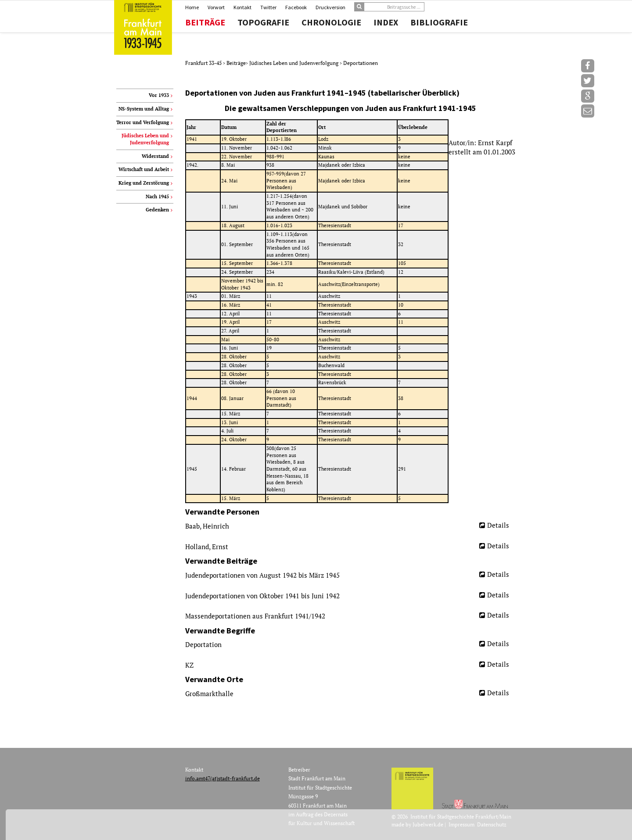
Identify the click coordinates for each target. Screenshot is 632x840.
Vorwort (216, 7)
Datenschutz (492, 824)
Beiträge (205, 22)
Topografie (263, 22)
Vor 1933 (159, 95)
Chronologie (331, 22)
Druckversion (330, 7)
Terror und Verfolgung (143, 122)
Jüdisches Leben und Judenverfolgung (294, 63)
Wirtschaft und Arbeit (144, 169)
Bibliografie (439, 22)
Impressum (461, 824)
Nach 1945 (157, 197)
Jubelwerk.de (428, 824)
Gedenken (157, 210)
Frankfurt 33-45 (204, 63)
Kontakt (242, 7)
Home (192, 7)
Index (386, 22)
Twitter (268, 7)
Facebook (296, 7)
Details (498, 525)
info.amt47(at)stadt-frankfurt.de (223, 778)
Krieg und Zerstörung (144, 183)
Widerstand (155, 156)
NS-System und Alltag (144, 109)
